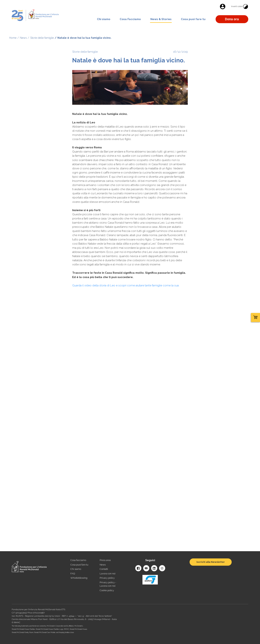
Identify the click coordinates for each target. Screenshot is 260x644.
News (23, 38)
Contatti (104, 569)
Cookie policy (107, 590)
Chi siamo (104, 19)
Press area (105, 560)
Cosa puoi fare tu (193, 19)
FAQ (73, 574)
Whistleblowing (79, 578)
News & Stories (161, 19)
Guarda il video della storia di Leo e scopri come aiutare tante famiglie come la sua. (126, 285)
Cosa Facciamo (130, 19)
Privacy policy (107, 578)
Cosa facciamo (78, 560)
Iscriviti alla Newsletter (211, 562)
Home (13, 38)
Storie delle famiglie (42, 38)
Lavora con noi (108, 574)
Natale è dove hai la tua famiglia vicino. (84, 38)
